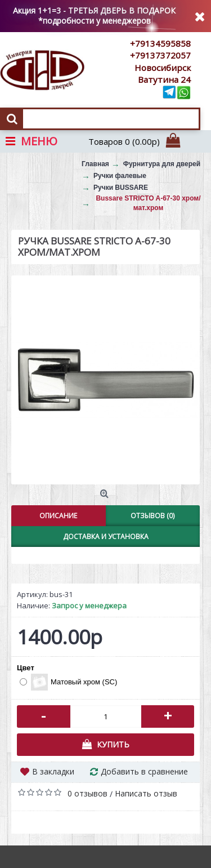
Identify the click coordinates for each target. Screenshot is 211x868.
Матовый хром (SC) (68, 682)
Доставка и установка (106, 537)
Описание (58, 516)
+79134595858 (160, 43)
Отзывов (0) (152, 516)
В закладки (53, 771)
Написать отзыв (146, 793)
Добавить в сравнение (144, 771)
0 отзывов (87, 793)
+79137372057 (160, 55)
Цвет (26, 668)
